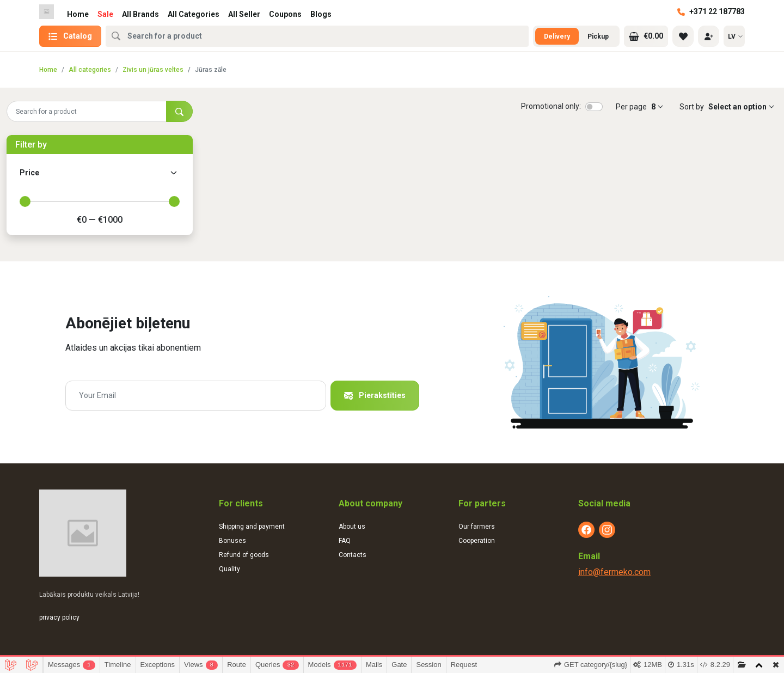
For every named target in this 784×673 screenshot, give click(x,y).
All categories (90, 70)
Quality (229, 569)
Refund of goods (244, 555)
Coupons (285, 14)
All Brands (140, 14)
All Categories (194, 14)
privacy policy (59, 617)
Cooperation (477, 541)
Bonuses (232, 541)
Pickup (598, 36)
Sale (105, 14)
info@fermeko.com (614, 572)
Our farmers (477, 527)
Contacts (353, 555)
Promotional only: (551, 106)
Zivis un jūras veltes (153, 70)
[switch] (594, 107)
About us (352, 527)
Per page (631, 107)
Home (78, 14)
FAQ (345, 541)
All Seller (244, 14)
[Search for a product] (87, 111)
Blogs (321, 14)
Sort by (692, 107)
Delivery (557, 36)
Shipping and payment (252, 527)
